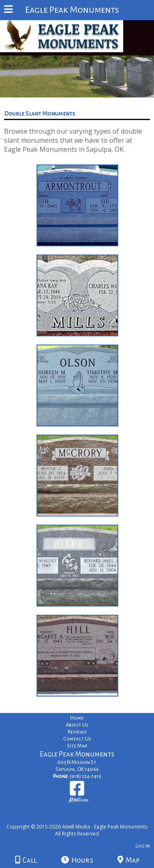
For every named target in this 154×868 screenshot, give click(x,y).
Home (77, 718)
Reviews (77, 732)
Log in (143, 846)
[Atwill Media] (84, 818)
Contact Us (77, 739)
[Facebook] (77, 791)
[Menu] (8, 10)
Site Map (77, 746)
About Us (77, 725)
